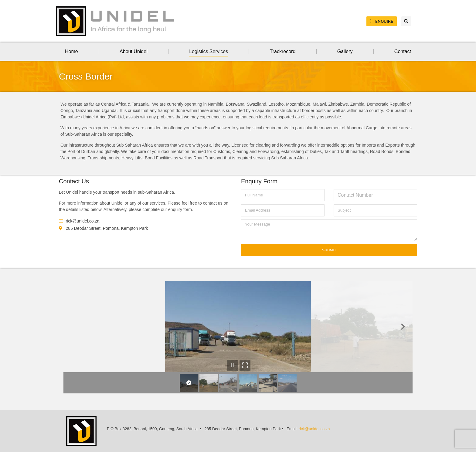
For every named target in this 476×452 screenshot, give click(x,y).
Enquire (382, 21)
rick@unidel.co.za (314, 429)
